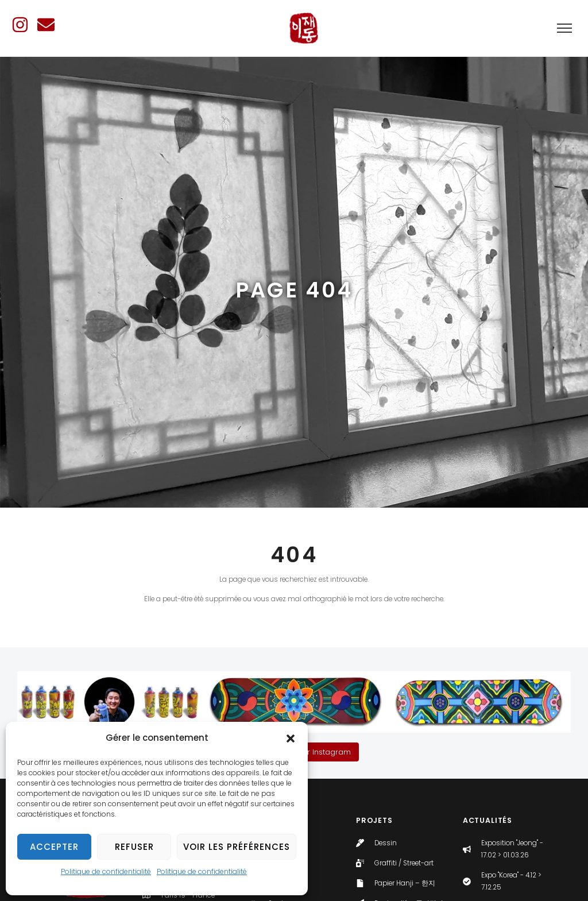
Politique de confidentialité (106, 871)
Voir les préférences (237, 847)
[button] (291, 738)
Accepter (54, 847)
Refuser (134, 847)
